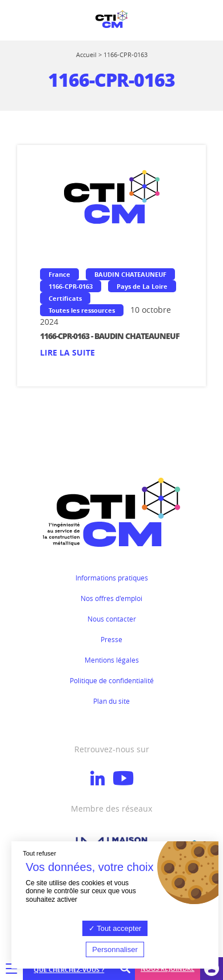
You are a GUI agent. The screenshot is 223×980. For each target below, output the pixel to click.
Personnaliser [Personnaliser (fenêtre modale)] (115, 949)
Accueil (86, 55)
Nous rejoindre (168, 968)
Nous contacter (112, 619)
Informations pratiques (112, 578)
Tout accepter (115, 928)
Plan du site (111, 701)
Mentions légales (112, 660)
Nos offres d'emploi (111, 598)
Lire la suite (67, 352)
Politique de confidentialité (112, 680)
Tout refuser (39, 853)
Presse (111, 639)
